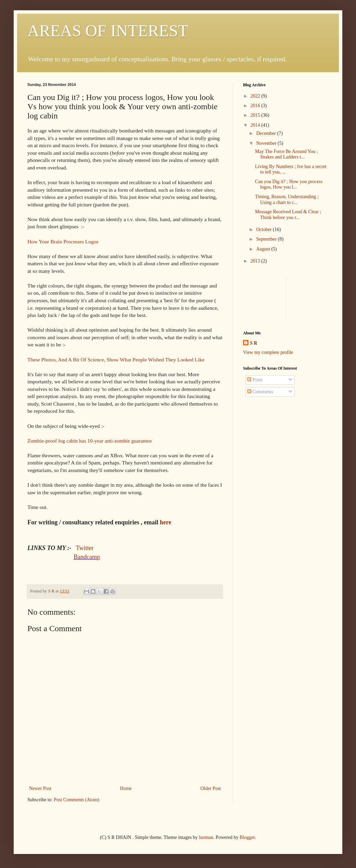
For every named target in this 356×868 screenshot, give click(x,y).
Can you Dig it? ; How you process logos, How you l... (289, 184)
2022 (256, 96)
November (267, 143)
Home (126, 788)
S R (253, 343)
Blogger (247, 837)
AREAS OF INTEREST (108, 31)
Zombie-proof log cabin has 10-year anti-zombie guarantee (90, 441)
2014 (256, 125)
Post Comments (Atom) (77, 800)
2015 (256, 115)
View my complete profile (268, 352)
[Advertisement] (264, 297)
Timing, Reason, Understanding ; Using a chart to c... (287, 200)
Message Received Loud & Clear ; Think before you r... (288, 215)
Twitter (85, 548)
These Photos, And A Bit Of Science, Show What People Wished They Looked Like (116, 360)
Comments (260, 392)
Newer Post (40, 788)
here (166, 522)
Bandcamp (87, 557)
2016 (256, 106)
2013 (256, 261)
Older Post (211, 788)
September (267, 239)
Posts (255, 380)
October (264, 229)
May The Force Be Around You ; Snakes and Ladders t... (287, 154)
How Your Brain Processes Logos (63, 241)
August (264, 249)
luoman (206, 837)
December (266, 133)
